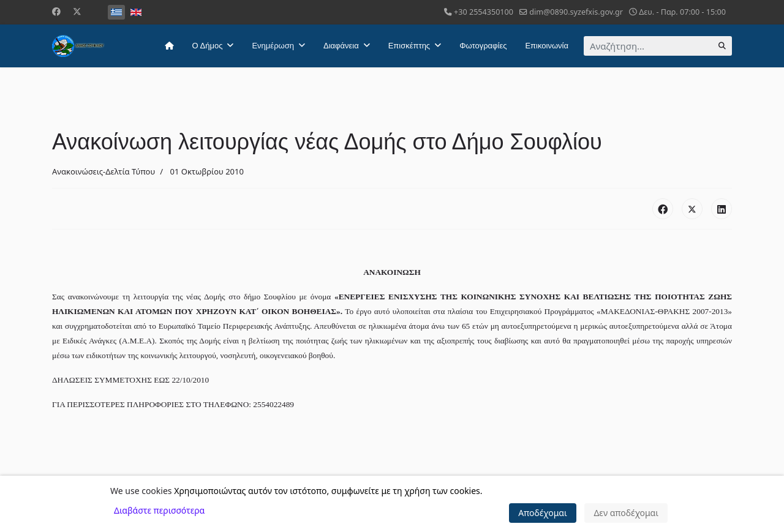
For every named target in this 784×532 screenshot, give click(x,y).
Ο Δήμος (208, 46)
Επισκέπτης (409, 46)
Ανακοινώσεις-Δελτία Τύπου (104, 171)
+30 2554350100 (484, 12)
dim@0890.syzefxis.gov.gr (576, 12)
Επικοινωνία (547, 46)
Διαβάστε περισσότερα (159, 510)
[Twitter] (77, 11)
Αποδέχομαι (543, 513)
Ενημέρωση (273, 46)
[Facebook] (56, 11)
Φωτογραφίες (483, 46)
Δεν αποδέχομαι (626, 513)
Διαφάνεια (341, 46)
